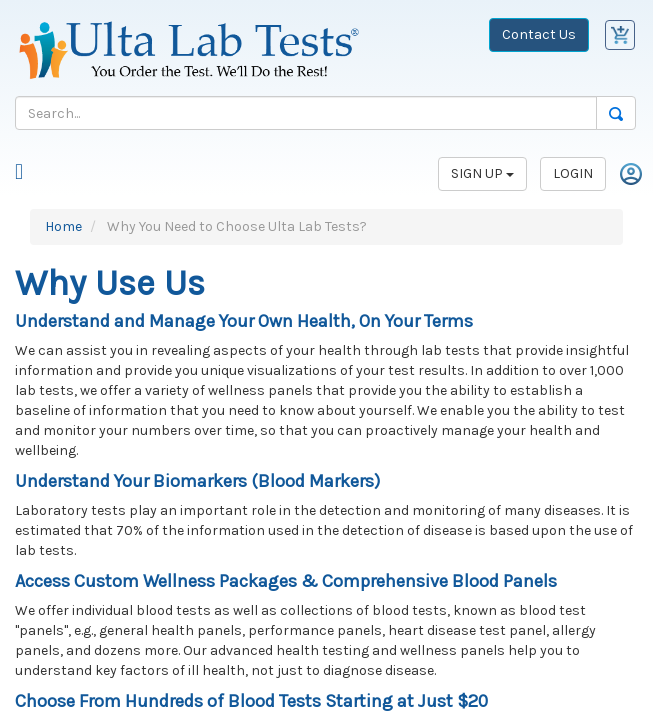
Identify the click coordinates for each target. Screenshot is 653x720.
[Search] (306, 113)
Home (63, 226)
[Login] (631, 172)
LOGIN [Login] (573, 173)
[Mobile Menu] (19, 173)
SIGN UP (482, 173)
